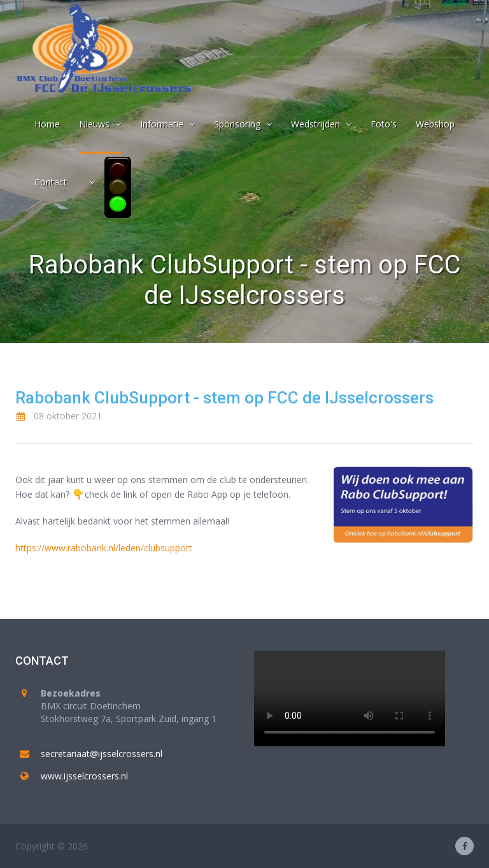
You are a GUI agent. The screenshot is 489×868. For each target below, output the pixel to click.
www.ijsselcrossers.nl (84, 776)
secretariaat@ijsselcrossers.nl (102, 754)
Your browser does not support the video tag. (350, 698)
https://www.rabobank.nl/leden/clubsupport (104, 548)
